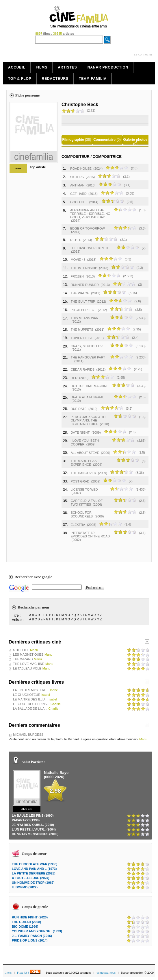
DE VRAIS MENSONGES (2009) (35, 834)
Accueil (17, 67)
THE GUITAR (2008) (26, 922)
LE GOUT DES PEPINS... (31, 704)
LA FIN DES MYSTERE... (31, 690)
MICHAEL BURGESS (28, 735)
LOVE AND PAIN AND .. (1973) (34, 869)
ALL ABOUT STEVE (85, 453)
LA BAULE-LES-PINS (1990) (33, 816)
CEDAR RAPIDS (83, 369)
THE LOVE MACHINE (29, 664)
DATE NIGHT (80, 432)
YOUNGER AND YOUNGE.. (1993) (37, 931)
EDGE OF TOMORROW (88, 228)
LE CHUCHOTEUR (27, 695)
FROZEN (77, 276)
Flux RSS (29, 972)
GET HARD (78, 194)
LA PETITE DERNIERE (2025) (34, 873)
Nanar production (108, 67)
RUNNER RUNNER (85, 285)
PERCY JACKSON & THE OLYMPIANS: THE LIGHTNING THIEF (89, 420)
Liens (8, 972)
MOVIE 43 (78, 260)
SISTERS (77, 177)
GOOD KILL (79, 202)
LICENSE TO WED (84, 489)
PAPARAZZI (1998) (26, 820)
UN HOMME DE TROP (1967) (33, 883)
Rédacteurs (55, 79)
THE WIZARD (23, 659)
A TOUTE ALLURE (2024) (31, 878)
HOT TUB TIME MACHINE (90, 386)
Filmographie (73, 140)
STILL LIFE (21, 650)
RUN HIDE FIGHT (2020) (30, 917)
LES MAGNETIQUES (28, 654)
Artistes (67, 67)
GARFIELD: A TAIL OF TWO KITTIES (87, 503)
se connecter (143, 54)
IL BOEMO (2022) (25, 887)
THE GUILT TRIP (83, 302)
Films (42, 67)
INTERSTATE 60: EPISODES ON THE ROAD (90, 535)
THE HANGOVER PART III (89, 248)
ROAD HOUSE (81, 169)
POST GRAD (80, 481)
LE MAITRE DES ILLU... (30, 699)
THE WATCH (80, 293)
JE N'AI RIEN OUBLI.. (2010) (33, 825)
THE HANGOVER (83, 473)
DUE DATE (79, 409)
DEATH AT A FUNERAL (88, 397)
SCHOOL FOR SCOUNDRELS (82, 514)
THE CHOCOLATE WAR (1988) (35, 864)
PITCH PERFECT (83, 310)
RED (74, 378)
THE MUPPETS (82, 330)
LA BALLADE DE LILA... (30, 709)
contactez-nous (106, 972)
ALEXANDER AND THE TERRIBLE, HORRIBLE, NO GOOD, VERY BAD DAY (90, 214)
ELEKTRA (78, 525)
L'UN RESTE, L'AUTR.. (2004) (34, 829)
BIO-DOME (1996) (25, 927)
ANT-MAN (77, 185)
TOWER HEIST (82, 338)
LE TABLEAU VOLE (27, 668)
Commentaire (104, 140)
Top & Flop (20, 79)
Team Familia (93, 79)
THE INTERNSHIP (84, 268)
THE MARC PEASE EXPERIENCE (85, 463)
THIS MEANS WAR (85, 318)
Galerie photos (135, 140)
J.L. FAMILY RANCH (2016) (32, 936)
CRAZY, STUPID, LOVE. (88, 346)
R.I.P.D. (76, 240)
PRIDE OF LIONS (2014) (30, 940)
